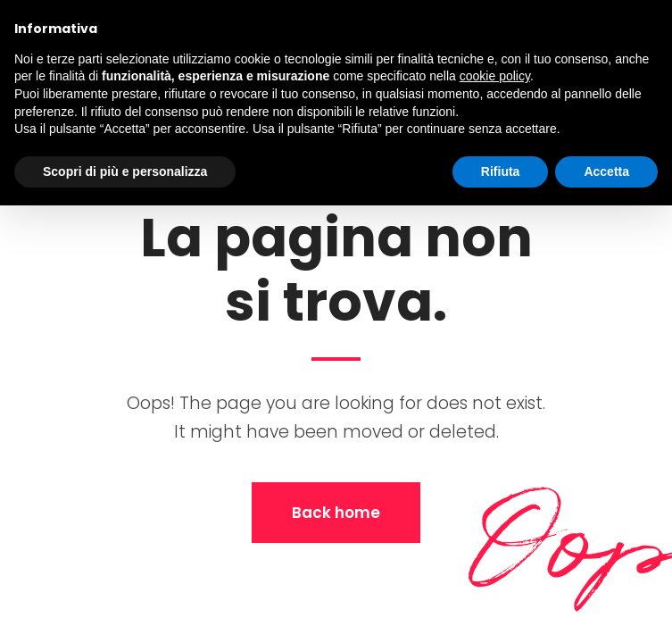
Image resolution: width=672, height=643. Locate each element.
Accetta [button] (606, 171)
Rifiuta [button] (501, 171)
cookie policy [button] (495, 76)
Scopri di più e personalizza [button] (125, 171)
